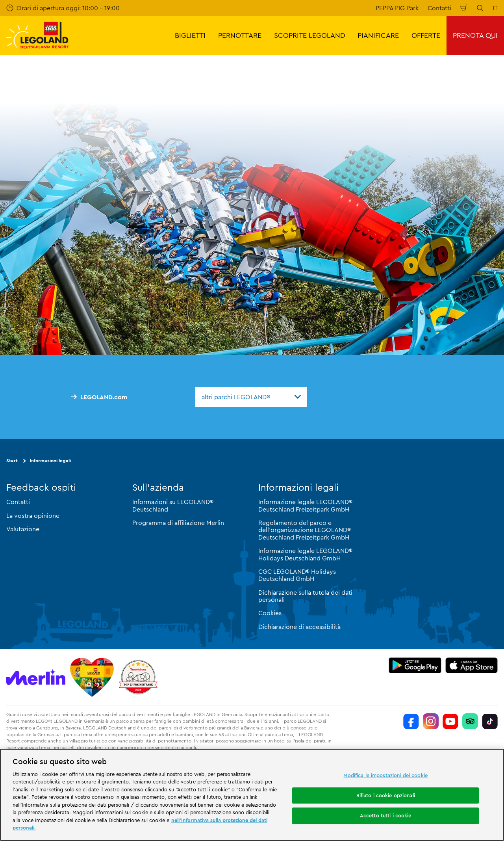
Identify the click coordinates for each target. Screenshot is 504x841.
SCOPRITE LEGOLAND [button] (309, 35)
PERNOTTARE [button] (240, 35)
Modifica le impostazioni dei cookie (385, 775)
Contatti (439, 8)
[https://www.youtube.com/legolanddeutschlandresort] (450, 721)
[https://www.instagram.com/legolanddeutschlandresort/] (431, 721)
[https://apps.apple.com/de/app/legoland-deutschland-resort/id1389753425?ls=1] (472, 665)
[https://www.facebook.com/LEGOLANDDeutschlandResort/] (411, 721)
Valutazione (23, 529)
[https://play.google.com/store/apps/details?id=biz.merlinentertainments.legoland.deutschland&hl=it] (415, 665)
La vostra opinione (33, 515)
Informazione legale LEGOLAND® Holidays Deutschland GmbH (305, 554)
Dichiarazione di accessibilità (299, 627)
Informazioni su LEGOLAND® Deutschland (173, 505)
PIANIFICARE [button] (378, 35)
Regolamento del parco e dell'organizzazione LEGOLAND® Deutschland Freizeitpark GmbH (305, 530)
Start (12, 461)
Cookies (270, 613)
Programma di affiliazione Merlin (178, 523)
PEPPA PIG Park (397, 8)
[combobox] (251, 397)
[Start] (92, 677)
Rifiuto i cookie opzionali (386, 795)
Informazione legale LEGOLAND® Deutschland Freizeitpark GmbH (305, 505)
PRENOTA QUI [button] (475, 35)
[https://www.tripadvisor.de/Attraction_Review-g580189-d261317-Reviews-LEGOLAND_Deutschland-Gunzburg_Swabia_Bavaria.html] (470, 721)
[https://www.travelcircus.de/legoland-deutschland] (138, 677)
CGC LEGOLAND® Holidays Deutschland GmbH (297, 575)
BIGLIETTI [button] (190, 35)
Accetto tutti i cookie (386, 815)
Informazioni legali (50, 461)
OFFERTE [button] (426, 35)
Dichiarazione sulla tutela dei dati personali (305, 596)
